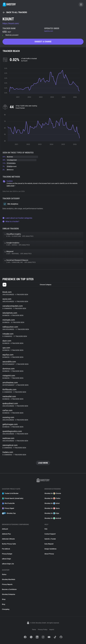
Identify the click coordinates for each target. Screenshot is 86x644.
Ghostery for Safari (52, 503)
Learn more (11, 186)
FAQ (46, 529)
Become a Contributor (9, 589)
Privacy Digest (8, 508)
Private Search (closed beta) (13, 498)
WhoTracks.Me (8, 503)
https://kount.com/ (11, 23)
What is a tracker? (11, 221)
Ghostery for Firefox (52, 498)
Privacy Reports (7, 584)
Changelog (6, 609)
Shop (4, 599)
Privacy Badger (7, 554)
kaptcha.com (49, 31)
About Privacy (49, 554)
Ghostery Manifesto (9, 579)
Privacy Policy (43, 630)
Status (4, 574)
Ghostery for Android (53, 518)
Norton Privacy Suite (9, 544)
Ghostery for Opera (52, 508)
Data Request (49, 544)
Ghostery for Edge (52, 513)
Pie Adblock (6, 549)
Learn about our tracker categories (17, 218)
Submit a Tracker (50, 539)
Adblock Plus (6, 534)
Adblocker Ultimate (8, 539)
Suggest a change (43, 42)
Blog (4, 604)
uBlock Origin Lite (8, 564)
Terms (34, 630)
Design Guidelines (50, 549)
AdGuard (5, 529)
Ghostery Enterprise (9, 594)
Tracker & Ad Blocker (10, 493)
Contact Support (50, 534)
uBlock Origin (6, 559)
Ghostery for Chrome (53, 493)
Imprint (52, 630)
